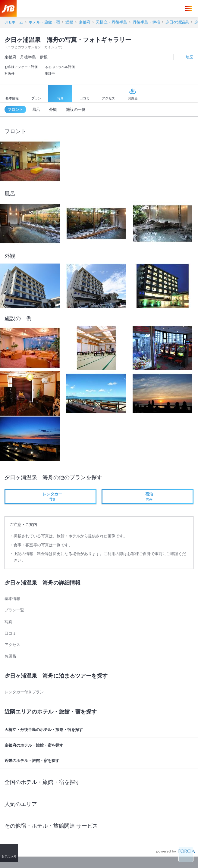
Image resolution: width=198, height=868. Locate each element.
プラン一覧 (14, 610)
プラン (36, 94)
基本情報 (12, 94)
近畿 (69, 22)
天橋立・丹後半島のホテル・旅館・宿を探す (100, 730)
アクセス (108, 94)
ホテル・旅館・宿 (44, 22)
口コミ (85, 94)
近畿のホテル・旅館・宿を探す (100, 761)
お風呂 (133, 94)
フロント (15, 109)
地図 (186, 57)
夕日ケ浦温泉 (177, 22)
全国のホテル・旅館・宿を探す (100, 782)
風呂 (36, 109)
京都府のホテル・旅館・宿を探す (100, 745)
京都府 (85, 22)
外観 (53, 109)
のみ (148, 496)
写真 (60, 94)
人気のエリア (100, 804)
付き (50, 496)
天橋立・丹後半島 (112, 22)
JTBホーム (14, 22)
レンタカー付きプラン (24, 692)
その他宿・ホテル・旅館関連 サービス (100, 826)
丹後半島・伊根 (146, 22)
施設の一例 (76, 109)
